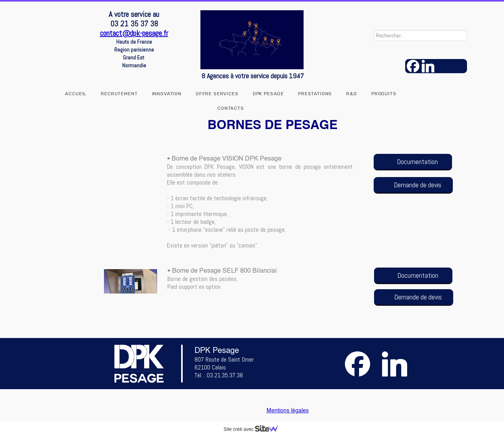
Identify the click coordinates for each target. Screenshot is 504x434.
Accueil (76, 94)
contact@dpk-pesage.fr (134, 33)
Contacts (231, 108)
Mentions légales (288, 411)
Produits (384, 94)
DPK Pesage (268, 94)
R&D (352, 94)
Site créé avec (254, 429)
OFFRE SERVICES (217, 94)
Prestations (315, 94)
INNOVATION (167, 94)
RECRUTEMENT (119, 94)
